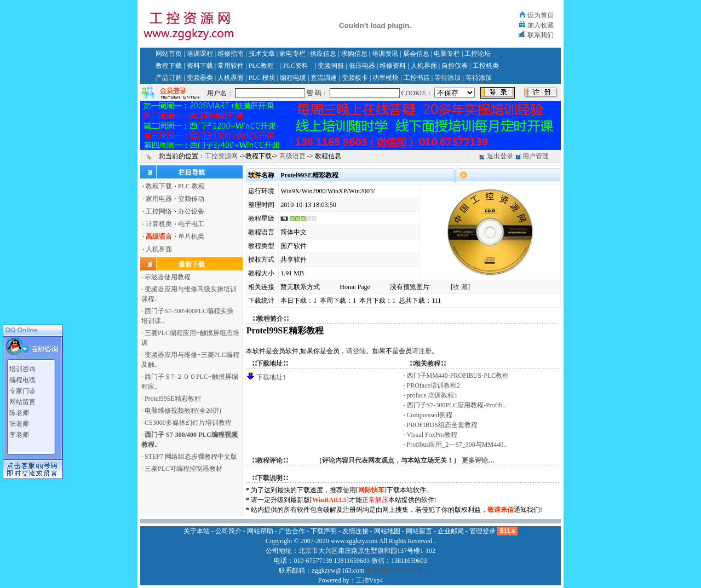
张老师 (19, 422)
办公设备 (191, 211)
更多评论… (478, 460)
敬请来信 (501, 510)
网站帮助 (260, 531)
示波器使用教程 (168, 277)
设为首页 (541, 15)
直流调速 (324, 78)
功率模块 (386, 78)
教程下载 (169, 66)
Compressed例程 (430, 415)
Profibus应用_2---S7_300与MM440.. (457, 445)
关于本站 (197, 531)
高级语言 (292, 156)
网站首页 (169, 54)
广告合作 (292, 531)
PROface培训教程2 (433, 385)
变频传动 (191, 199)
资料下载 (200, 66)
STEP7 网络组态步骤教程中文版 (191, 457)
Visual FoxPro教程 (432, 435)
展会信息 (416, 54)
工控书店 (417, 78)
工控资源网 (221, 156)
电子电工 (191, 224)
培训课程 (200, 54)
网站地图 (387, 531)
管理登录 (482, 531)
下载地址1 (271, 377)
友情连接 (355, 531)
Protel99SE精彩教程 (173, 399)
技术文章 (262, 54)
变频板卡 (355, 78)
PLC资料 (296, 66)
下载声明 (324, 531)
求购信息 (354, 54)
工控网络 (159, 211)
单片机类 (191, 237)
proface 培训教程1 (432, 395)
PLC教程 (261, 66)
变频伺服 (331, 66)
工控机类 (486, 66)
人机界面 (424, 66)
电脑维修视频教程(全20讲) (183, 411)
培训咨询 (22, 367)
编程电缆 (293, 78)
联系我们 (541, 35)
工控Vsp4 (369, 580)
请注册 (422, 351)
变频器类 (200, 78)
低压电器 (362, 66)
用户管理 (536, 156)
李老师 (19, 433)
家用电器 (159, 199)
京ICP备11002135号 (394, 570)
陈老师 (19, 411)
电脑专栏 (447, 54)
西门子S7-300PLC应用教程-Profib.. (456, 405)
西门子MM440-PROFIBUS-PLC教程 (458, 376)
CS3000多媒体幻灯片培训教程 (188, 423)
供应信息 (323, 54)
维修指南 (231, 54)
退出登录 (500, 156)
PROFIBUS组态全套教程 (442, 425)
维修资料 (393, 66)
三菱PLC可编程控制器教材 (183, 469)
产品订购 (169, 78)
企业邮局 (451, 531)
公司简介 (228, 531)
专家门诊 (22, 389)
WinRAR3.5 (329, 500)
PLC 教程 (191, 186)
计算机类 (159, 224)
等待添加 (447, 78)
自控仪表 (455, 66)
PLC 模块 (262, 78)
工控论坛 (478, 54)
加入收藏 (541, 25)
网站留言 (22, 400)
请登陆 (356, 351)
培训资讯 (385, 54)
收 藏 (460, 287)
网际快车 (371, 490)
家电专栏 (292, 54)
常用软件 (231, 66)
